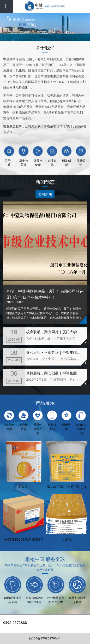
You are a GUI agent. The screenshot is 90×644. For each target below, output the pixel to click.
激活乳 (24, 486)
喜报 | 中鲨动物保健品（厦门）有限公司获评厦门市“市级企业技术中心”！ (45, 294)
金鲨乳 (66, 539)
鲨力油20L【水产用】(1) (66, 486)
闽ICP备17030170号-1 (45, 638)
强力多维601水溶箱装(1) (24, 539)
